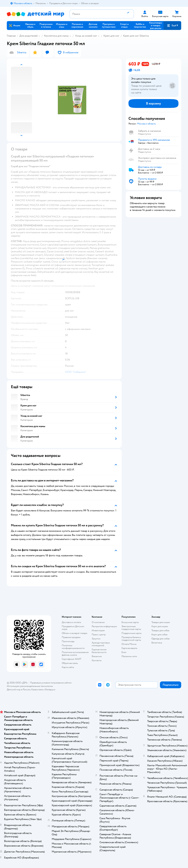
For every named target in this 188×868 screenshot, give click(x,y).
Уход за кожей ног (86, 36)
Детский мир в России (19, 690)
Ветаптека (157, 643)
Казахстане (37, 690)
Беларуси (50, 690)
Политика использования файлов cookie (75, 654)
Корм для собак (160, 635)
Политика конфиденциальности (73, 647)
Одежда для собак (161, 639)
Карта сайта (68, 667)
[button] (172, 26)
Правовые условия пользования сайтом (51, 683)
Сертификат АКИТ (72, 659)
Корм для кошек (160, 626)
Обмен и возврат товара (74, 633)
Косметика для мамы (56, 36)
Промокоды (68, 641)
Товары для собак (160, 630)
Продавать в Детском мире (73, 628)
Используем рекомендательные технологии (30, 686)
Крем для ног (111, 36)
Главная (11, 36)
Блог (124, 652)
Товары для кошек (161, 622)
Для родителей (28, 36)
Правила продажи (71, 637)
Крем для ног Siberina (136, 36)
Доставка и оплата (71, 622)
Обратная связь (70, 663)
